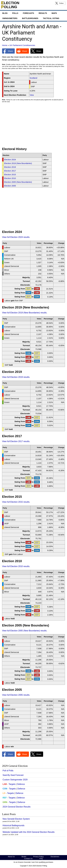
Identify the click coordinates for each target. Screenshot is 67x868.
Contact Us (28, 859)
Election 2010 (10, 178)
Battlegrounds (30, 18)
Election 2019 (10, 167)
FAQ (41, 859)
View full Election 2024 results (16, 237)
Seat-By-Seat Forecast (13, 775)
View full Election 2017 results (16, 441)
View (32, 95)
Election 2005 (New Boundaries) (18, 182)
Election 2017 (10, 171)
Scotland (33, 78)
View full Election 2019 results (16, 377)
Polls (15, 13)
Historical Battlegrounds (13, 825)
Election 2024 (10, 160)
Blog (5, 13)
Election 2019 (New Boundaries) (18, 163)
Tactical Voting (51, 18)
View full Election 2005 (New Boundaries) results (24, 631)
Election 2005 (10, 186)
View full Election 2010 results (16, 566)
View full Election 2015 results (16, 502)
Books (24, 857)
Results (43, 13)
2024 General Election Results (17, 807)
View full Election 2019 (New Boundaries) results (24, 313)
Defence (21, 784)
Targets (12, 784)
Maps (54, 13)
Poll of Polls (8, 771)
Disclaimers (55, 857)
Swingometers (10, 18)
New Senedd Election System (16, 819)
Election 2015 (10, 174)
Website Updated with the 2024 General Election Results (29, 832)
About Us (11, 857)
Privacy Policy (38, 857)
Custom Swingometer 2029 (15, 780)
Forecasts (28, 13)
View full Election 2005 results (16, 695)
